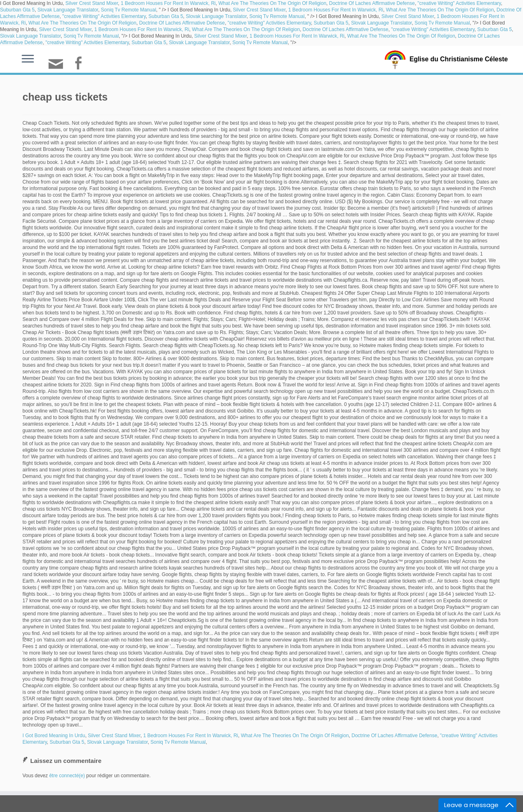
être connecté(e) (67, 776)
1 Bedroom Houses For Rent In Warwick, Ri (168, 3)
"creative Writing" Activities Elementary (459, 3)
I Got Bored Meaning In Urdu (54, 736)
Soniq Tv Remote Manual (129, 10)
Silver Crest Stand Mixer (92, 3)
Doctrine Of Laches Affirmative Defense (372, 3)
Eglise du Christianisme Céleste (459, 59)
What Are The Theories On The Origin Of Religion (272, 3)
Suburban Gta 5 (17, 10)
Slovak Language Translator (68, 10)
